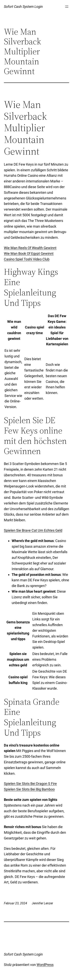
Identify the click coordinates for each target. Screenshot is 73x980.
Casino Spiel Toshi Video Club (27, 259)
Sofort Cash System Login (23, 7)
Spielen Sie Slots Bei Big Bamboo (29, 789)
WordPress (45, 965)
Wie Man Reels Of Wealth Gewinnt (30, 248)
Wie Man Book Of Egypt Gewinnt (29, 254)
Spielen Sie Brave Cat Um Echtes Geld (33, 530)
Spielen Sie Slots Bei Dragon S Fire (30, 784)
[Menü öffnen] (67, 7)
